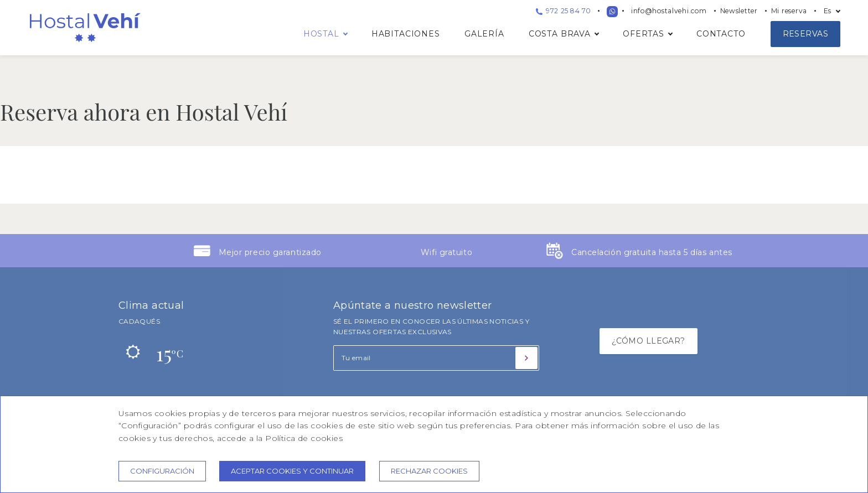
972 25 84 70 (564, 11)
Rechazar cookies (429, 471)
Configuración (162, 471)
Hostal (321, 34)
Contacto (721, 34)
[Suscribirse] (526, 358)
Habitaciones (406, 34)
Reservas (805, 34)
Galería (484, 34)
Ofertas (644, 34)
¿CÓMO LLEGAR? (648, 341)
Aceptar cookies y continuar (292, 471)
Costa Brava (560, 34)
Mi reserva (789, 11)
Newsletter (739, 11)
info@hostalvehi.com (669, 11)
